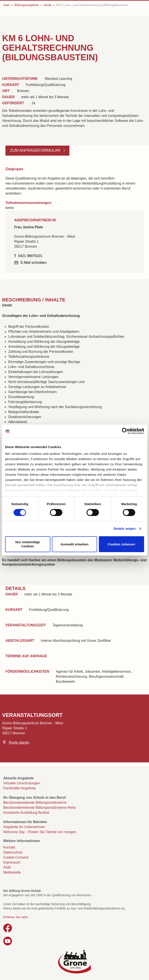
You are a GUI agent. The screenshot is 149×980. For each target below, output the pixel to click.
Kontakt (9, 847)
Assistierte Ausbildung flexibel (26, 813)
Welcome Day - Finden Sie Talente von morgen (40, 832)
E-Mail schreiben (34, 263)
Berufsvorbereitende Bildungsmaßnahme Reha (40, 808)
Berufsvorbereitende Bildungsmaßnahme (35, 803)
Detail (47, 5)
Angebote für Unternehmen (24, 827)
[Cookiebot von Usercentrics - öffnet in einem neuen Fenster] (125, 431)
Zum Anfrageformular (36, 150)
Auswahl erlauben (74, 544)
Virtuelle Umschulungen (22, 783)
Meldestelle (12, 872)
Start (7, 5)
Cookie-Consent (16, 857)
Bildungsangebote (27, 5)
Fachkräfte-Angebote (19, 788)
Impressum (12, 862)
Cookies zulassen (121, 544)
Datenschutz (13, 852)
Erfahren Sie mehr (16, 917)
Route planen (19, 742)
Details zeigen (125, 529)
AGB (7, 867)
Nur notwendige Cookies (28, 544)
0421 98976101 (30, 256)
